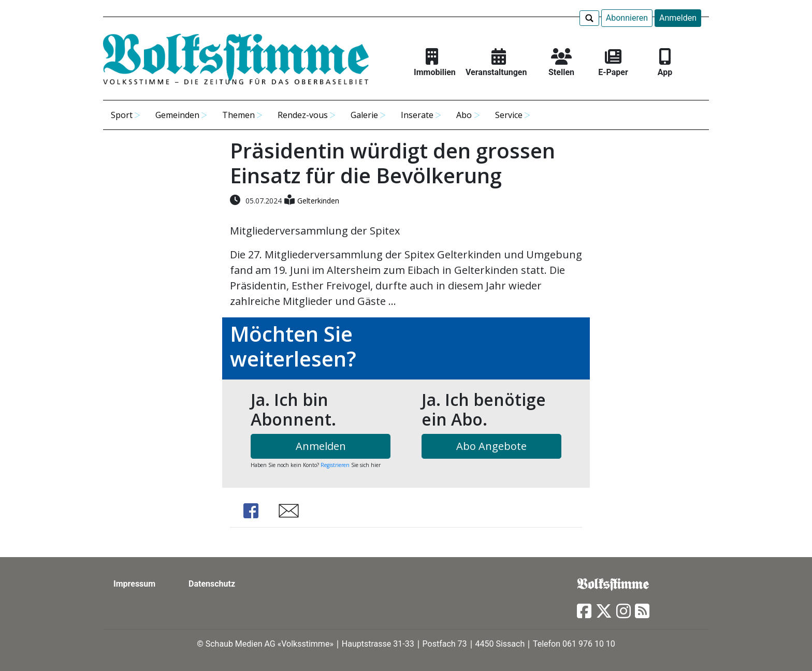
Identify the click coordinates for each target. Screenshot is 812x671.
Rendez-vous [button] (303, 115)
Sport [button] (122, 115)
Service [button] (509, 115)
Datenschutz (212, 584)
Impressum (134, 584)
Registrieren (335, 465)
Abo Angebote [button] (491, 446)
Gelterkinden (318, 201)
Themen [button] (238, 115)
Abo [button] (464, 115)
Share (251, 511)
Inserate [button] (417, 115)
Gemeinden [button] (177, 115)
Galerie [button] (364, 115)
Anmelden (678, 18)
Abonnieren (627, 18)
